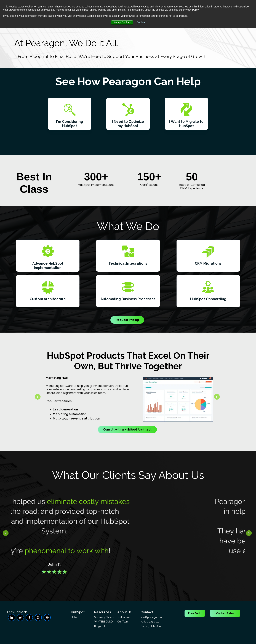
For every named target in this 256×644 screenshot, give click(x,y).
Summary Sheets (104, 617)
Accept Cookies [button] (122, 22)
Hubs (74, 617)
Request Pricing (127, 320)
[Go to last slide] (38, 397)
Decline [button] (141, 22)
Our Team (123, 622)
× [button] (4, 4)
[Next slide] (217, 397)
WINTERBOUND (103, 622)
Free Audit (195, 613)
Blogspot (100, 626)
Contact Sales (225, 613)
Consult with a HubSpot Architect (127, 430)
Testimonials (124, 617)
